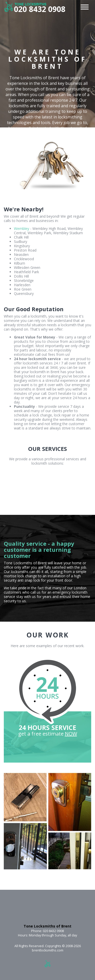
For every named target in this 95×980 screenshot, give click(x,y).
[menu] (85, 6)
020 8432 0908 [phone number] (40, 9)
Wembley (22, 228)
